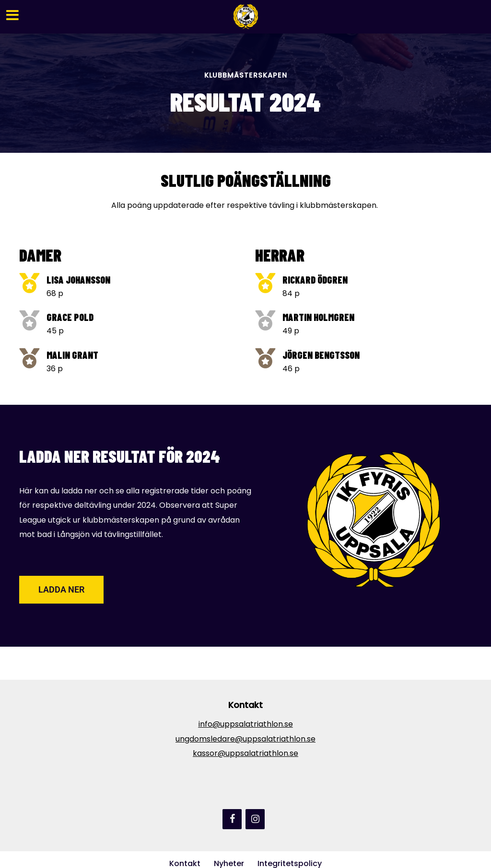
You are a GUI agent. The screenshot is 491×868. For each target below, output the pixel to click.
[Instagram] (255, 819)
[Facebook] (232, 819)
